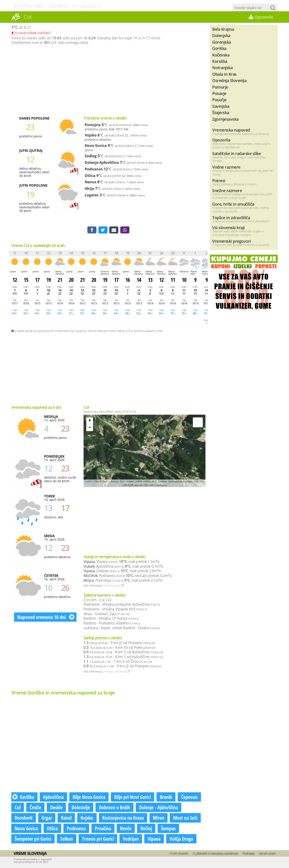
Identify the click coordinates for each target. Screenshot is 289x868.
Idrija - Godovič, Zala (107, 614)
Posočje (219, 100)
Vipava (154, 839)
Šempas (168, 828)
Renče (126, 828)
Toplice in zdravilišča (231, 218)
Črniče (35, 808)
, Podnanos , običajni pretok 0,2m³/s (128, 576)
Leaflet (88, 482)
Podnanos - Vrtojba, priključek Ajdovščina (122, 605)
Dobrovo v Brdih (114, 808)
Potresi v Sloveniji (117, 672)
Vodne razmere (226, 167)
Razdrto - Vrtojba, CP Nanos (111, 619)
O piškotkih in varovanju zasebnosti (215, 854)
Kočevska (221, 55)
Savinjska (221, 106)
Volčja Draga (181, 839)
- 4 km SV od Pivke (119, 648)
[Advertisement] (108, 80)
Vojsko (91, 135)
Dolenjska (221, 35)
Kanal (66, 818)
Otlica (90, 176)
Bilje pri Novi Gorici (133, 797)
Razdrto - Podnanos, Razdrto (112, 623)
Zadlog (91, 156)
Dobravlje (81, 808)
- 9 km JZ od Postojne (119, 643)
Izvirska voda (114, 586)
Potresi (219, 180)
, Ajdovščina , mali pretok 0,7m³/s (123, 567)
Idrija (89, 188)
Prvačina (103, 828)
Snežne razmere (227, 190)
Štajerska (221, 112)
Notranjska (222, 67)
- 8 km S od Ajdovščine (123, 652)
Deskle (56, 808)
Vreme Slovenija (30, 854)
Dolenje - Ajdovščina (158, 808)
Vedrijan (131, 839)
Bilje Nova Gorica (89, 797)
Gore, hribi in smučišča (233, 204)
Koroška (220, 61)
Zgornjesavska (225, 119)
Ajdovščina (53, 797)
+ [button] (90, 421)
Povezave (249, 854)
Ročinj (146, 828)
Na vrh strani (267, 854)
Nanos (91, 182)
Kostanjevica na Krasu (123, 818)
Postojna (93, 125)
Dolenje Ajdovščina (102, 162)
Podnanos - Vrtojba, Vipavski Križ (115, 609)
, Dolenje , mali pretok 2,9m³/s (122, 571)
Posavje (219, 93)
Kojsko (87, 818)
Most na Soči (185, 818)
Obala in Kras (224, 74)
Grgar (47, 818)
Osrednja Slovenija (229, 80)
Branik (166, 797)
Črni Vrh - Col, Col (97, 600)
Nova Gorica (96, 146)
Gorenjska (222, 42)
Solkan (67, 839)
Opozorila (221, 140)
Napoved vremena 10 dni (46, 617)
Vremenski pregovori (232, 241)
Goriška (23, 797)
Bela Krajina (223, 29)
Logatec (92, 195)
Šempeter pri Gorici (33, 839)
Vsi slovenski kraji (228, 227)
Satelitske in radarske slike (237, 153)
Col (18, 808)
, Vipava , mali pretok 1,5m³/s (121, 562)
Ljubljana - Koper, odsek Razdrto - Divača (122, 628)
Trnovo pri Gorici (98, 839)
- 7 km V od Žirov (118, 662)
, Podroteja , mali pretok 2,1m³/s (123, 581)
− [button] (90, 428)
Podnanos (94, 169)
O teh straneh (179, 854)
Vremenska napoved (231, 130)
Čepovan (189, 797)
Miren (158, 818)
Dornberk (24, 818)
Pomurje (220, 87)
